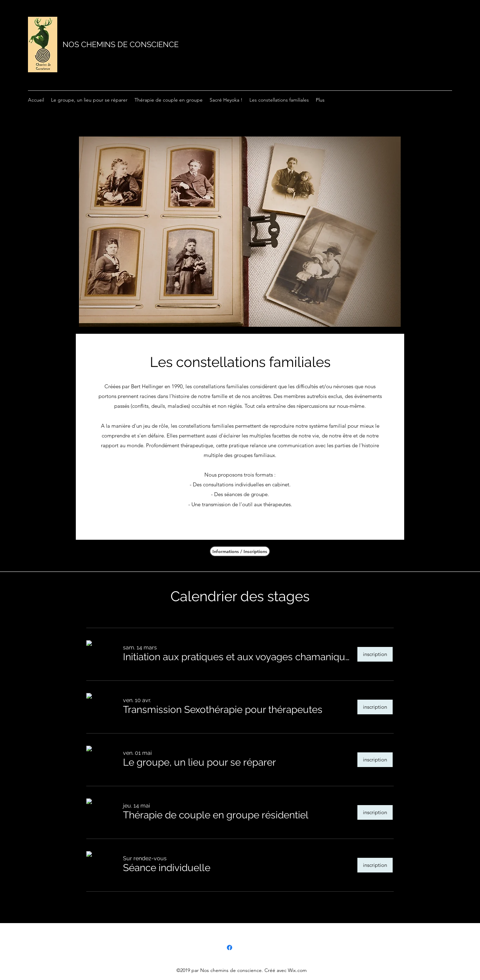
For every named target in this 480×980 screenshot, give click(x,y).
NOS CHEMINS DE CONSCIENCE (121, 44)
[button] (237, 657)
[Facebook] (230, 948)
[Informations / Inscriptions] (240, 551)
